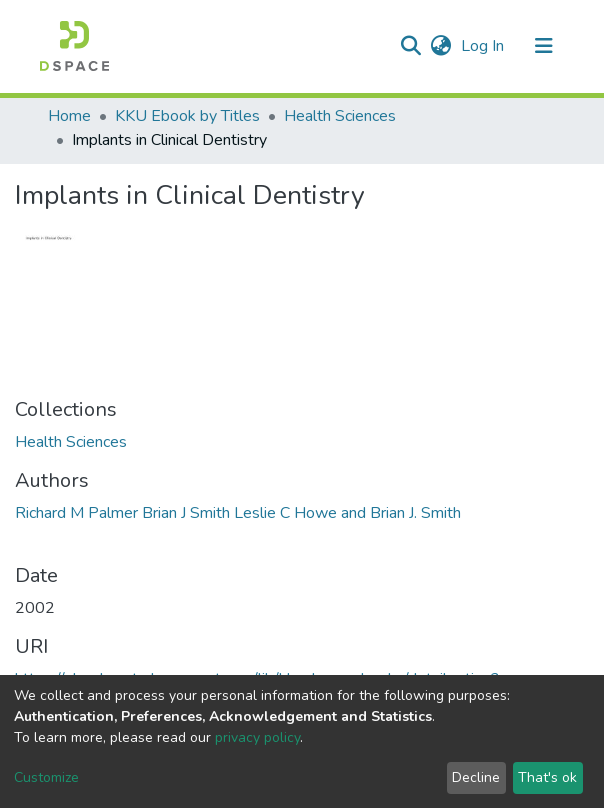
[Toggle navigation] (544, 46)
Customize (46, 777)
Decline (476, 777)
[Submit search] (410, 46)
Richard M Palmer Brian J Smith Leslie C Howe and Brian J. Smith (238, 513)
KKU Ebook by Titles (187, 116)
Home (69, 116)
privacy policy (257, 737)
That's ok (547, 777)
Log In (484, 46)
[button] (440, 46)
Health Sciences (340, 116)
